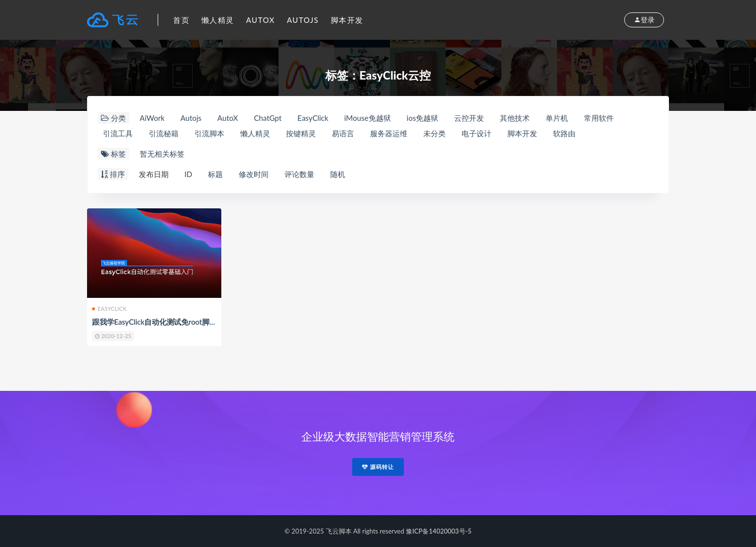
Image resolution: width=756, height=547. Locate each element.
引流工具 (118, 133)
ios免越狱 (423, 118)
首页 (181, 20)
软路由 (564, 133)
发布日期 (154, 174)
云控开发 (469, 118)
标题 (215, 174)
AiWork (152, 118)
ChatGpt (268, 118)
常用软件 (599, 118)
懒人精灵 (218, 20)
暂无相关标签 (162, 154)
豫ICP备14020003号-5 (439, 531)
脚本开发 (347, 20)
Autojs (303, 20)
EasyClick (313, 118)
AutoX (261, 20)
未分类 (434, 133)
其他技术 (515, 118)
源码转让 (378, 467)
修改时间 (254, 174)
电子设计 (476, 133)
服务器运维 (389, 133)
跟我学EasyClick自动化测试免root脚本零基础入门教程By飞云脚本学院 (206, 322)
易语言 (343, 133)
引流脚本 (209, 133)
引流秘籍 (164, 133)
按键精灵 (301, 133)
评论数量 (299, 174)
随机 (338, 174)
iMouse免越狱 (367, 118)
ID (189, 174)
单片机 (557, 118)
